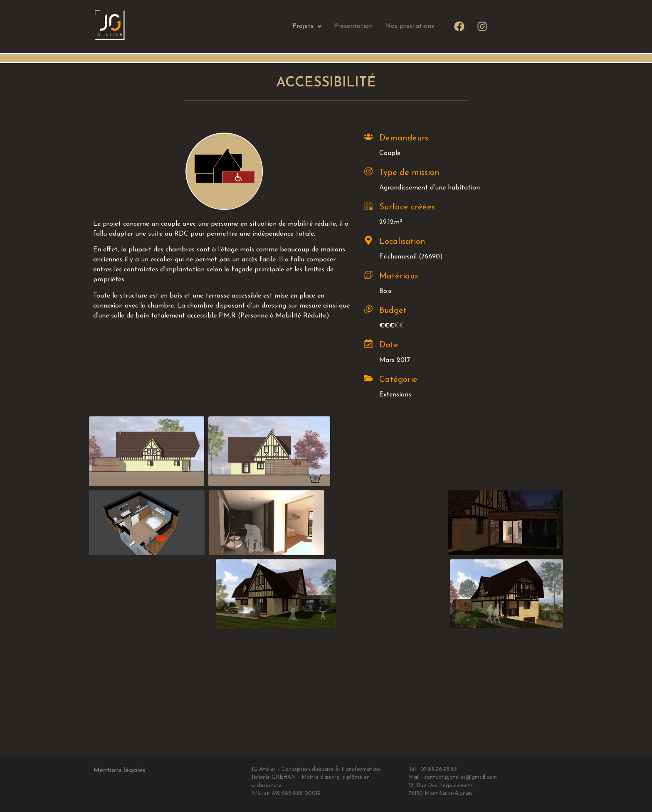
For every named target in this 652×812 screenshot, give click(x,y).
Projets (307, 26)
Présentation (353, 26)
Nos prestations (410, 26)
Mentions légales (119, 770)
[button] (307, 26)
